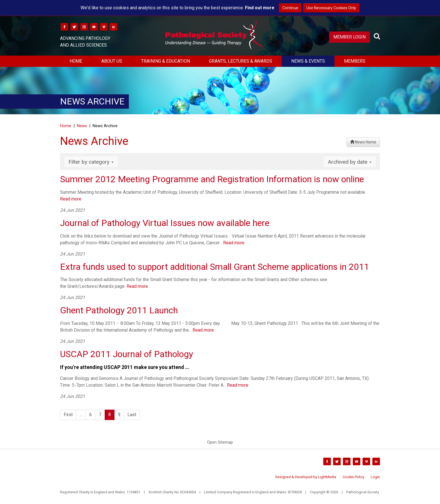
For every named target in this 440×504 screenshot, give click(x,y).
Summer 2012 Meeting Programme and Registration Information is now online (212, 179)
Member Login (350, 37)
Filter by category (91, 162)
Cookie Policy (353, 477)
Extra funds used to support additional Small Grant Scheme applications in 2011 (215, 267)
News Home (363, 142)
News (82, 126)
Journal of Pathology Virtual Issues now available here (165, 223)
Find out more (260, 8)
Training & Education (166, 61)
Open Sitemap (220, 442)
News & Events (308, 61)
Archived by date (350, 162)
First (68, 415)
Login (375, 477)
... (81, 415)
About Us (112, 61)
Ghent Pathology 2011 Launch (119, 310)
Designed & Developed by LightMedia (306, 477)
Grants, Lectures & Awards (241, 61)
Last (132, 415)
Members (355, 61)
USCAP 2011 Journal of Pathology (127, 354)
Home (76, 61)
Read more (71, 199)
